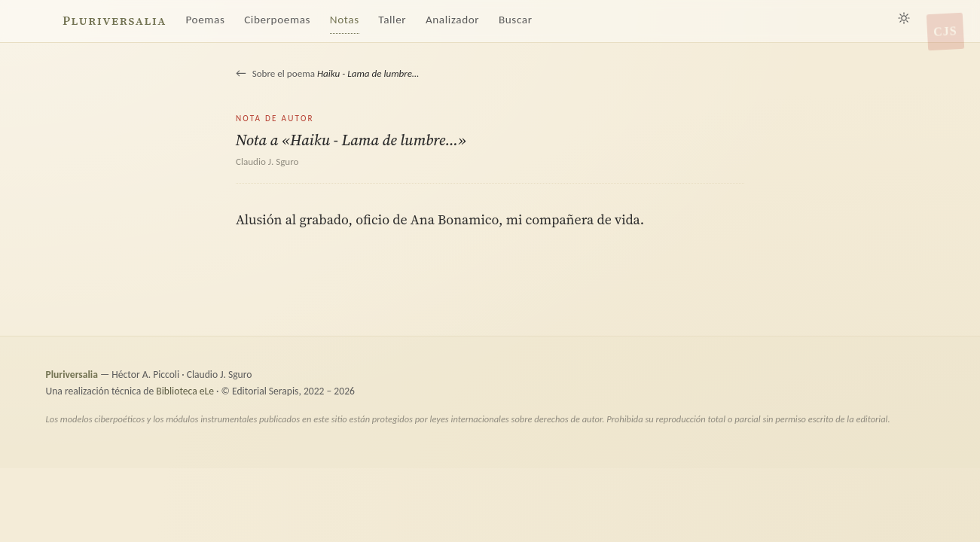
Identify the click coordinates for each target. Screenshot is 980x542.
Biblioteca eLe (185, 391)
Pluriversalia (114, 21)
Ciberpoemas (277, 20)
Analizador (452, 20)
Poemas (205, 20)
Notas (345, 20)
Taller (392, 20)
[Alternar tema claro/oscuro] (904, 18)
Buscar (516, 20)
